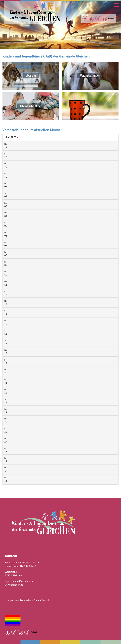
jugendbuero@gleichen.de (19, 581)
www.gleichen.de (14, 585)
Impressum (13, 600)
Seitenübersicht (42, 600)
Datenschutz (27, 600)
